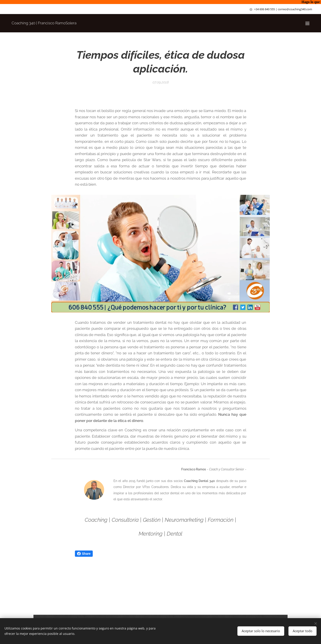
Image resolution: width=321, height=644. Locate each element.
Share (84, 554)
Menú (307, 23)
